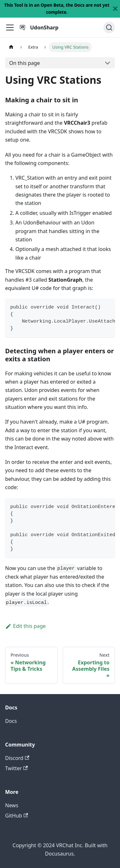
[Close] (115, 9)
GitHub (16, 816)
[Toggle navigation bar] (10, 27)
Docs (11, 721)
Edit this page (25, 626)
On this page (25, 63)
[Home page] (11, 47)
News (12, 805)
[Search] (109, 27)
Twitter (16, 768)
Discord (17, 758)
